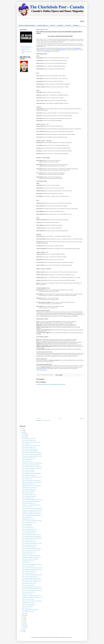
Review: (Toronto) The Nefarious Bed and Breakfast (31, 474)
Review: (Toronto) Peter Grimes (28, 599)
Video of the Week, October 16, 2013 (29, 552)
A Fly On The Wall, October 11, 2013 (29, 573)
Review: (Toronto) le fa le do (27, 461)
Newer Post (39, 418)
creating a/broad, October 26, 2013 (28, 484)
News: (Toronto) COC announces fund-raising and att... (32, 454)
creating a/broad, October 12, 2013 (28, 561)
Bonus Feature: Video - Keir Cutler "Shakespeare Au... (32, 486)
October (24, 437)
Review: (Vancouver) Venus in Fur (28, 566)
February (24, 626)
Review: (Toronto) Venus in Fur (28, 611)
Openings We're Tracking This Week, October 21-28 (31, 512)
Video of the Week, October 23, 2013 (29, 503)
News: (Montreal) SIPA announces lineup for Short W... (32, 482)
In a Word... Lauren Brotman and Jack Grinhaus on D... (32, 456)
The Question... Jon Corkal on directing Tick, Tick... (31, 556)
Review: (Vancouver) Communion (28, 472)
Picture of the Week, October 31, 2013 (29, 447)
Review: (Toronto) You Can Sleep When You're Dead (32, 477)
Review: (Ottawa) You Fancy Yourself (29, 522)
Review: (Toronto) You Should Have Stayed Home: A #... (32, 515)
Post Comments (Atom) (46, 421)
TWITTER (52, 25)
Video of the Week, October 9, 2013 (28, 592)
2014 (22, 430)
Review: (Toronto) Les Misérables (28, 585)
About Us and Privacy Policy (26, 48)
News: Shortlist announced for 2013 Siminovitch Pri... (32, 587)
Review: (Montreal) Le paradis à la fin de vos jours (31, 442)
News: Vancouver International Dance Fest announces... (32, 453)
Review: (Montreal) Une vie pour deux (29, 475)
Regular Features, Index (25, 46)
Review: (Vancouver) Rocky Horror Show (30, 577)
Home (60, 418)
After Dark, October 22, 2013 (27, 507)
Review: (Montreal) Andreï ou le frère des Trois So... (32, 446)
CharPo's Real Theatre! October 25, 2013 (29, 488)
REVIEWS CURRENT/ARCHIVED (27, 25)
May (23, 621)
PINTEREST (76, 25)
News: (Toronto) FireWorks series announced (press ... (32, 481)
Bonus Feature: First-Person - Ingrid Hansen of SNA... (32, 580)
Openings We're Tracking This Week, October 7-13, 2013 (32, 597)
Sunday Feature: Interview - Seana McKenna (30, 559)
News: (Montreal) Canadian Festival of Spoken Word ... (32, 538)
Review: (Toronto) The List (27, 526)
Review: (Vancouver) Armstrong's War (29, 491)
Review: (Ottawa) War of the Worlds (29, 439)
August (24, 615)
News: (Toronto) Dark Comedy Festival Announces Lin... (32, 500)
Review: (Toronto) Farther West (28, 498)
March (24, 624)
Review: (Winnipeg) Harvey (27, 524)
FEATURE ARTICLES (42, 25)
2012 (22, 630)
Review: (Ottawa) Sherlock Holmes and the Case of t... (32, 535)
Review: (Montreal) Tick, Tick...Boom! (29, 542)
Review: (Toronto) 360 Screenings (28, 470)
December (24, 434)
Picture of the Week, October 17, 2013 (29, 540)
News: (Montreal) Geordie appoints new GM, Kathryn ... (32, 570)
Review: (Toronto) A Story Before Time (29, 529)
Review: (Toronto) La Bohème (28, 606)
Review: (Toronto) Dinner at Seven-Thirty (30, 545)
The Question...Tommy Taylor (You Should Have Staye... (32, 463)
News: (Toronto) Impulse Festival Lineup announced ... (32, 536)
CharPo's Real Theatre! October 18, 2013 (29, 531)
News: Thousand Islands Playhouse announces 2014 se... (32, 589)
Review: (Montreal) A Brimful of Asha (29, 440)
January (24, 628)
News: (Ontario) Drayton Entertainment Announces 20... (32, 549)
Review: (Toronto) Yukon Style (28, 528)
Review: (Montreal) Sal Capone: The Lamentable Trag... (32, 468)
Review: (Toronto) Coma (27, 444)
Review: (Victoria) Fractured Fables (28, 547)
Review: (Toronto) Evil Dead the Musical (29, 449)
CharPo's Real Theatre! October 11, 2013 (29, 571)
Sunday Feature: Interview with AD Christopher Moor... (32, 601)
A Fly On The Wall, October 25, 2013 (29, 489)
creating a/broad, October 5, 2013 (28, 603)
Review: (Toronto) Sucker (27, 479)
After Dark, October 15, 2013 (27, 554)
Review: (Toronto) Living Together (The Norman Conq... (32, 564)
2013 (22, 432)
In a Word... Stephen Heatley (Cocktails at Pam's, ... (31, 502)
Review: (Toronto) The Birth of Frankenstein (30, 451)
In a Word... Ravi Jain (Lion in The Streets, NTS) (31, 550)
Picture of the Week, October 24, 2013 (29, 494)
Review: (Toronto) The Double (28, 493)
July (23, 617)
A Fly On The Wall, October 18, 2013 (29, 533)
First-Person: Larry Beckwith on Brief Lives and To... (32, 505)
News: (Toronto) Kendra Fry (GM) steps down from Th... (32, 568)
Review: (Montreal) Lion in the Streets (29, 496)
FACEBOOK (60, 25)
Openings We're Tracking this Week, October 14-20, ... (32, 557)
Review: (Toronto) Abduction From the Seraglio (31, 465)
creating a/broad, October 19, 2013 (28, 519)
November (24, 435)
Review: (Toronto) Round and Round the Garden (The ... (32, 543)
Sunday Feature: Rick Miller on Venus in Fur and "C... (32, 514)
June (23, 619)
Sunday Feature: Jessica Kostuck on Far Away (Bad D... (32, 467)
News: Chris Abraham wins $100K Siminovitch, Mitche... (32, 508)
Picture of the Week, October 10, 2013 (29, 583)
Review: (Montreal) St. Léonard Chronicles (30, 610)
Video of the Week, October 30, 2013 (29, 458)
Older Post (82, 418)
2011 (22, 632)
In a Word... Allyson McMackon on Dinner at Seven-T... (32, 591)
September (24, 614)
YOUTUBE (68, 25)
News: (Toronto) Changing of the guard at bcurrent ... (32, 578)
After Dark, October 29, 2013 (27, 460)
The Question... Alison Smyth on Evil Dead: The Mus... (32, 510)
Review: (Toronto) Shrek (27, 608)
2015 (22, 429)
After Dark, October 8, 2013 (27, 594)
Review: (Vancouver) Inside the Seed (29, 604)
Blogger (71, 637)
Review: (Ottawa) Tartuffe (27, 517)
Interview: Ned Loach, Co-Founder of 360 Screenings (32, 521)
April (23, 622)
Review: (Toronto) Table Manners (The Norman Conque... (32, 575)
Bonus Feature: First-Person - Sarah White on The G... (32, 582)
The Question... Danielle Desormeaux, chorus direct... (32, 596)
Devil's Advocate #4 (26, 563)
